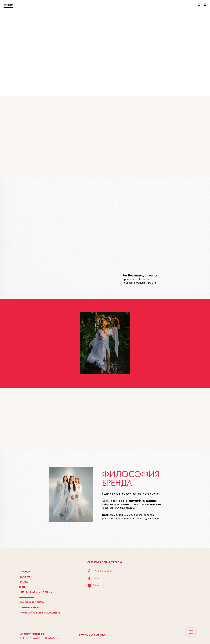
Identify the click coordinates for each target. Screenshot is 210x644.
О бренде (25, 572)
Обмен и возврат (30, 608)
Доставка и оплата (32, 602)
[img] (105, 5)
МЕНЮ (8, 5)
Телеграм (99, 578)
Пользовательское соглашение (40, 613)
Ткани (23, 587)
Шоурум (25, 577)
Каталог (25, 582)
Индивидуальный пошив (36, 592)
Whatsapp (99, 585)
